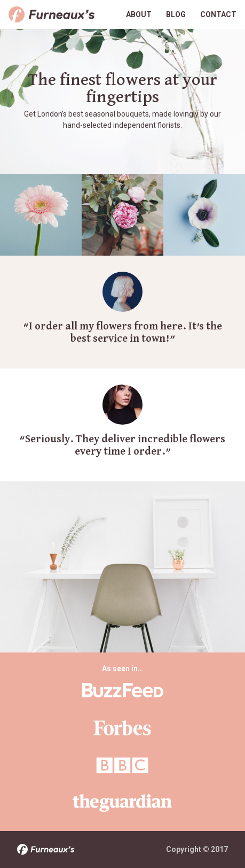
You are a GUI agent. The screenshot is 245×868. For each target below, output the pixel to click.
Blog (176, 14)
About (139, 14)
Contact (218, 14)
